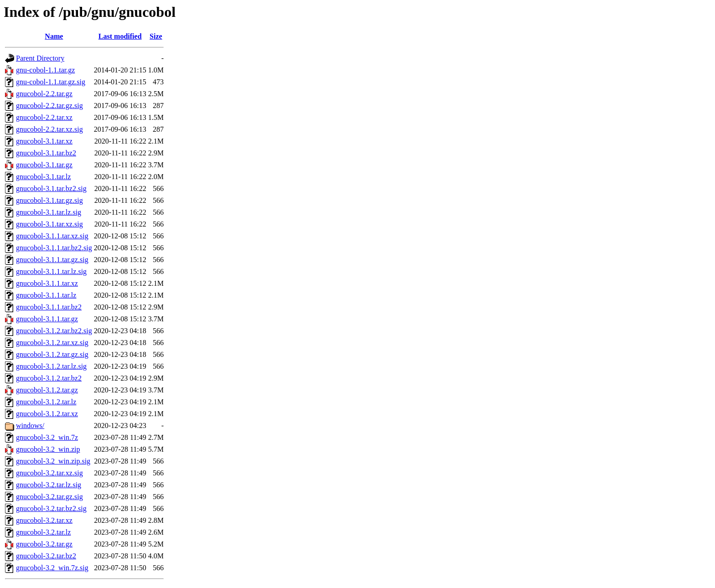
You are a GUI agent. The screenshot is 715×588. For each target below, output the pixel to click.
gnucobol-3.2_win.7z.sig (52, 568)
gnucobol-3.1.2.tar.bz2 (49, 378)
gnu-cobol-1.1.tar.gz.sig (51, 82)
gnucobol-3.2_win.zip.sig (53, 461)
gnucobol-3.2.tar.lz (43, 532)
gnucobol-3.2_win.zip (48, 449)
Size (156, 36)
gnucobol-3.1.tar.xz (44, 141)
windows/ (30, 426)
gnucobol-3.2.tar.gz (44, 544)
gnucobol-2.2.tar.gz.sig (49, 106)
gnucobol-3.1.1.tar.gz (47, 319)
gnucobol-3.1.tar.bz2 (46, 153)
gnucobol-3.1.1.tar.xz (47, 283)
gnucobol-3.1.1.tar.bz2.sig (54, 248)
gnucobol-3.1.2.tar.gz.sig (52, 354)
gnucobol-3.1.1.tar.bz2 (49, 307)
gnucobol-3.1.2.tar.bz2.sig (54, 331)
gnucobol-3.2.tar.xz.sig (49, 473)
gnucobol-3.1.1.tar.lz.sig (51, 271)
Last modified (120, 36)
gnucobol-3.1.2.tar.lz (46, 402)
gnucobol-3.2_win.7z (47, 437)
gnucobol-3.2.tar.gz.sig (49, 497)
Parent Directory (40, 58)
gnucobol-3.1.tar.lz (43, 177)
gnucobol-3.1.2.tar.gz (47, 390)
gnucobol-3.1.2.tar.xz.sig (52, 343)
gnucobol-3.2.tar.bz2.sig (51, 508)
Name (54, 36)
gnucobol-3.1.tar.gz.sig (49, 200)
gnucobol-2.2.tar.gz (44, 94)
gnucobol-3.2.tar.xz (44, 520)
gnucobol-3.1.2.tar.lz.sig (51, 366)
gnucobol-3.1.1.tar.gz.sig (52, 260)
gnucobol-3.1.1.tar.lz (46, 295)
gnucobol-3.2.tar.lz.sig (49, 485)
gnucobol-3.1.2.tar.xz (47, 414)
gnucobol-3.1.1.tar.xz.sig (52, 236)
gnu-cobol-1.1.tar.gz (45, 70)
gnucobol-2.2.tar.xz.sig (49, 129)
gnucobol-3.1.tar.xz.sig (49, 224)
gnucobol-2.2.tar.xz (44, 117)
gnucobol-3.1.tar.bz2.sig (51, 188)
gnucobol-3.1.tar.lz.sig (49, 212)
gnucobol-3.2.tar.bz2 (46, 556)
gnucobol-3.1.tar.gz (44, 165)
